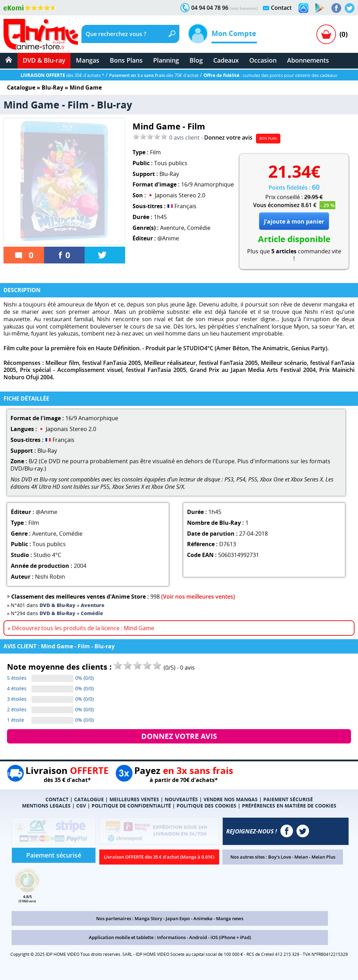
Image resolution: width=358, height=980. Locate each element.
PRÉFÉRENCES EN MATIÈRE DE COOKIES (289, 806)
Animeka (203, 918)
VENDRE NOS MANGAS (231, 799)
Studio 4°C (47, 555)
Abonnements (308, 60)
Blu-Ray (52, 87)
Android (198, 937)
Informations (171, 937)
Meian (301, 857)
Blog (196, 60)
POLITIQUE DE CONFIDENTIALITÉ (131, 806)
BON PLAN (268, 138)
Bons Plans (126, 60)
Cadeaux (226, 60)
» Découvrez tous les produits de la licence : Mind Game (81, 628)
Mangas (88, 60)
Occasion (263, 60)
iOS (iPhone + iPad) (231, 937)
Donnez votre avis (228, 138)
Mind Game (86, 87)
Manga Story (148, 918)
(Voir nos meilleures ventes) (198, 597)
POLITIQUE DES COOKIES (206, 806)
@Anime (168, 238)
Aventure (172, 228)
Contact (281, 8)
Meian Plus (323, 857)
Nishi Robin (50, 577)
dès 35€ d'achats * (62, 75)
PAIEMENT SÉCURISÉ (288, 799)
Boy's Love (280, 857)
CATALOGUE (89, 799)
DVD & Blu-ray (44, 60)
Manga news (230, 918)
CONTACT (57, 799)
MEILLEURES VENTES (134, 799)
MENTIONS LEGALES (46, 806)
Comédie (199, 228)
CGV (81, 806)
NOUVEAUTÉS (181, 799)
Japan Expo (178, 918)
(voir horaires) (244, 8)
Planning (166, 60)
